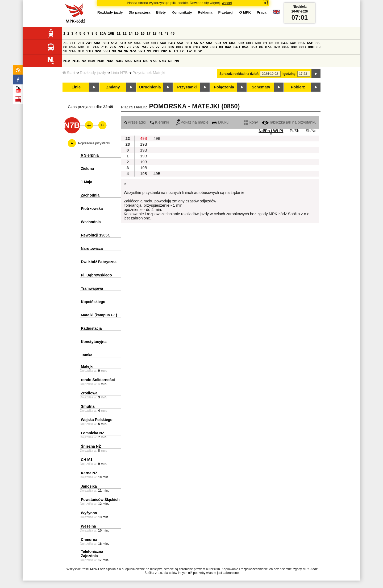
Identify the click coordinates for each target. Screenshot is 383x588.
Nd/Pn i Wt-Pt (271, 131)
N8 (170, 61)
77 (158, 47)
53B (146, 43)
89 (319, 47)
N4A (110, 61)
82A (205, 47)
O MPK (245, 12)
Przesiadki (135, 122)
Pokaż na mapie (192, 122)
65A (302, 43)
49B (144, 138)
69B (81, 47)
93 (114, 51)
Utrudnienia (150, 87)
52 (130, 43)
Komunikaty (182, 12)
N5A (128, 61)
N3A (92, 61)
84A (228, 47)
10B (111, 33)
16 (143, 33)
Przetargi (226, 12)
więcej (227, 3)
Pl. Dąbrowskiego (96, 275)
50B (106, 43)
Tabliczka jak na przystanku (289, 122)
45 (172, 33)
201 (156, 51)
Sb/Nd (311, 131)
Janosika (89, 486)
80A (171, 47)
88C (303, 47)
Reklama (205, 12)
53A (137, 43)
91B (81, 51)
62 (271, 43)
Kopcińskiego (93, 302)
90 (65, 51)
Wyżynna (89, 513)
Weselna (88, 526)
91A (73, 51)
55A (180, 43)
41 (161, 33)
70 (88, 47)
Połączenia (224, 87)
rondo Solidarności (98, 380)
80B (180, 47)
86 (261, 47)
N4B (119, 61)
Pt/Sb (294, 131)
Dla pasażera (140, 12)
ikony (251, 122)
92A (98, 51)
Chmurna (89, 540)
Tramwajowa (92, 288)
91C (90, 51)
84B (237, 47)
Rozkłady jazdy (93, 73)
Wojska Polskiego (97, 420)
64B (293, 43)
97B (142, 51)
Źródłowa (89, 393)
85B (254, 47)
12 (125, 33)
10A (103, 33)
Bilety (161, 12)
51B (123, 43)
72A (113, 47)
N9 (177, 61)
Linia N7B (119, 73)
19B (144, 144)
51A (114, 43)
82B (214, 47)
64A (285, 43)
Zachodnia (90, 195)
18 (155, 33)
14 (131, 33)
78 (164, 47)
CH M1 (87, 460)
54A (163, 43)
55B (189, 43)
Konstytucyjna (94, 342)
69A (73, 47)
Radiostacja (91, 328)
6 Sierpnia (90, 155)
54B (172, 43)
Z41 (89, 43)
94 (120, 51)
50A (97, 43)
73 (129, 47)
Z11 (72, 43)
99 (149, 51)
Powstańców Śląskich (100, 500)
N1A (67, 61)
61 (265, 43)
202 (164, 51)
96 (126, 51)
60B (241, 43)
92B (107, 51)
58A (209, 43)
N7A (153, 61)
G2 (189, 51)
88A (285, 47)
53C (155, 43)
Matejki (87, 366)
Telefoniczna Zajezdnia (92, 554)
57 (202, 43)
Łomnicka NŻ (93, 433)
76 (152, 47)
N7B (162, 61)
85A (245, 47)
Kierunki (159, 122)
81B (197, 47)
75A (136, 47)
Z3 (65, 43)
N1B (76, 61)
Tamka (87, 355)
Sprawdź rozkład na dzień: (239, 74)
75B (144, 47)
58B (218, 43)
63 (277, 43)
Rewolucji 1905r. (95, 235)
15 (137, 33)
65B (310, 43)
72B (121, 47)
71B (104, 47)
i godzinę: (289, 74)
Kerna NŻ (89, 473)
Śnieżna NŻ (91, 446)
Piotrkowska (92, 209)
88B (294, 47)
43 (167, 33)
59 (225, 43)
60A (232, 43)
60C (249, 43)
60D (258, 43)
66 (317, 43)
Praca (261, 12)
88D (311, 47)
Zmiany (113, 87)
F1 (176, 51)
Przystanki (187, 87)
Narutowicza (92, 248)
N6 (145, 61)
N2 (84, 61)
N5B (137, 61)
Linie (76, 87)
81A (188, 47)
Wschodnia (91, 222)
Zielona (87, 169)
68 (65, 47)
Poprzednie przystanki (94, 143)
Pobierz (298, 87)
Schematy (261, 87)
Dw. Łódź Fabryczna (99, 262)
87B (277, 47)
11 (118, 33)
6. (171, 51)
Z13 (81, 43)
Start (69, 73)
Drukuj (221, 122)
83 (221, 47)
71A (95, 47)
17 (149, 33)
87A (268, 47)
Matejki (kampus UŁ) (99, 315)
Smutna (88, 406)
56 (196, 43)
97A (133, 51)
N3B (101, 61)
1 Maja (87, 182)
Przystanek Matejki (149, 73)
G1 (183, 51)
